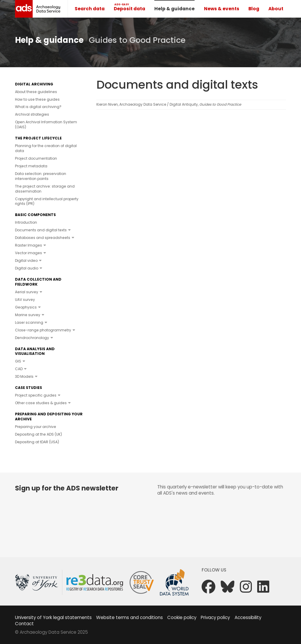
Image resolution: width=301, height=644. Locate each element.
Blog (254, 9)
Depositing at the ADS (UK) (39, 434)
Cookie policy (182, 617)
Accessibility (248, 617)
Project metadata (31, 166)
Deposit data (129, 9)
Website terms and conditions (129, 617)
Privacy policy (215, 617)
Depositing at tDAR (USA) (37, 442)
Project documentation (36, 158)
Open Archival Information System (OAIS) (46, 124)
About (276, 9)
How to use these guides (37, 99)
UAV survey (25, 300)
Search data (90, 9)
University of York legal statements (53, 617)
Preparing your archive (36, 427)
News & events (222, 9)
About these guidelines (36, 92)
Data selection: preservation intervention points (41, 176)
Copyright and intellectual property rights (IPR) (47, 201)
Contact (24, 624)
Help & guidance (174, 9)
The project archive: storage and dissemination (45, 189)
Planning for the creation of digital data (46, 148)
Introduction (26, 222)
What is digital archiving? (38, 107)
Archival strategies (32, 114)
